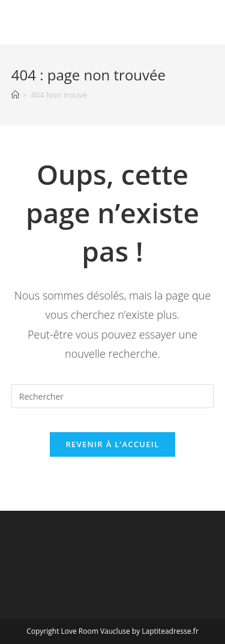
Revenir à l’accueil (112, 444)
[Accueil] (15, 95)
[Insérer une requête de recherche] (113, 396)
